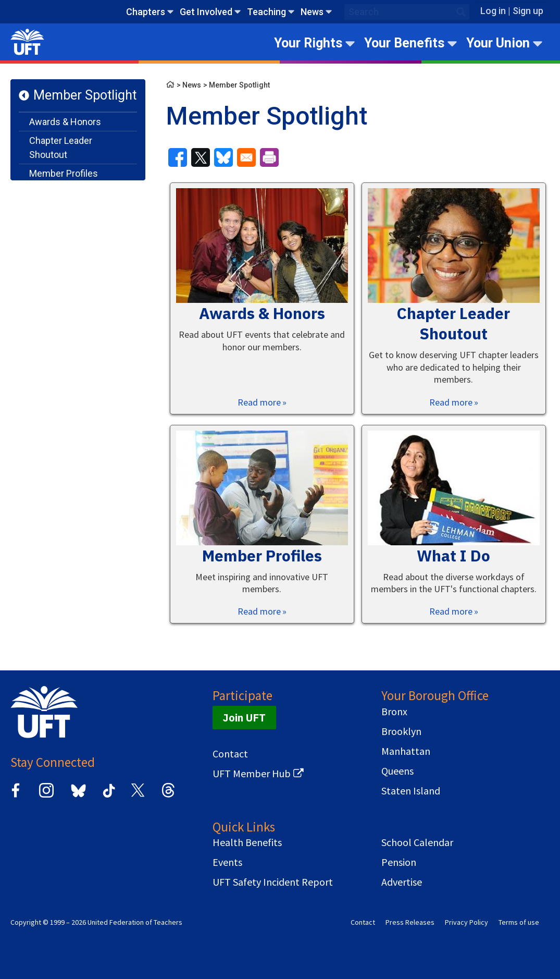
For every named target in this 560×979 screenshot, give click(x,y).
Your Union (498, 43)
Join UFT (244, 718)
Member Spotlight (85, 95)
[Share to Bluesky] (223, 157)
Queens (397, 771)
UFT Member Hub (252, 774)
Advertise (402, 882)
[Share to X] (201, 157)
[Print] (269, 157)
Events (227, 862)
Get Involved (206, 12)
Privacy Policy (466, 922)
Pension (399, 862)
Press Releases (410, 922)
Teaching (266, 12)
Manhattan (406, 751)
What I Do (49, 192)
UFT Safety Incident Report (273, 882)
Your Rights (308, 43)
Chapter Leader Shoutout (61, 148)
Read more (259, 402)
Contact (230, 754)
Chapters (146, 12)
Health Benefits (247, 842)
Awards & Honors (65, 122)
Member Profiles (64, 173)
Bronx (394, 712)
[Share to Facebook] (178, 157)
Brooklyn (401, 731)
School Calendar (417, 842)
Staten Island (411, 791)
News (312, 12)
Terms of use (519, 922)
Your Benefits (404, 43)
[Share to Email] (246, 157)
